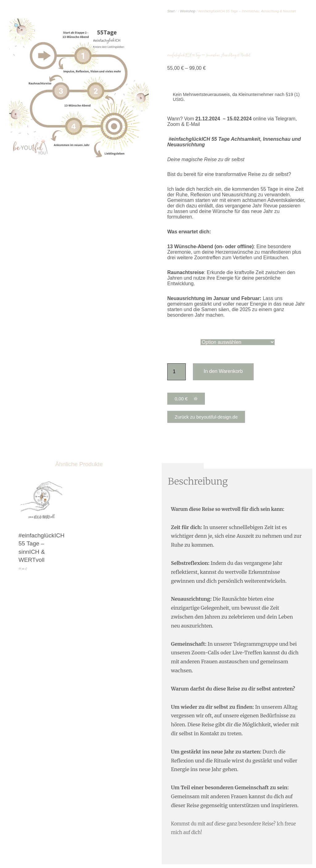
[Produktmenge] (177, 372)
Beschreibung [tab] (183, 466)
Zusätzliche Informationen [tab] (238, 466)
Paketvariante (182, 342)
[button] (17, 26)
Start (171, 11)
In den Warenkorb (223, 371)
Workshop (188, 11)
